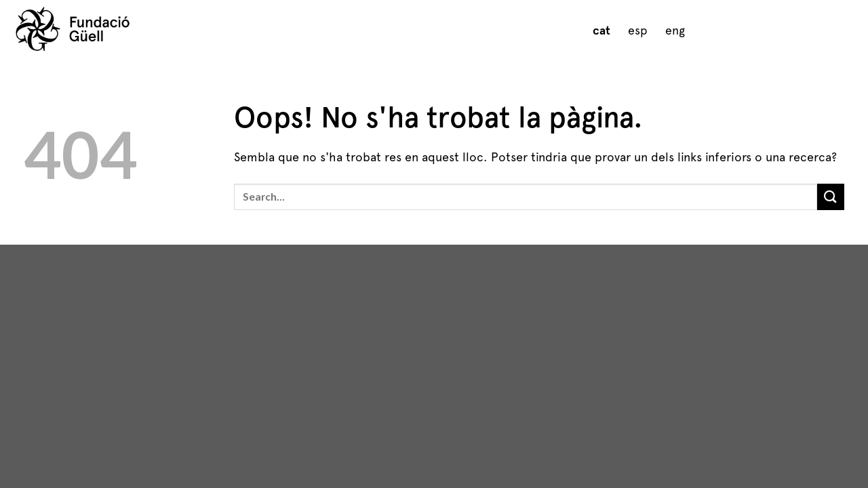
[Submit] (831, 197)
